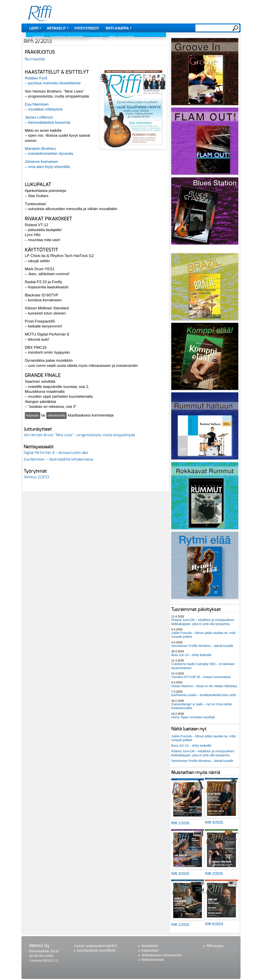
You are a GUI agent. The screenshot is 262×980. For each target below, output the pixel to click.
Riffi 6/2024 (214, 924)
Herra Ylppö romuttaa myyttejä (193, 717)
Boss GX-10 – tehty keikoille (191, 655)
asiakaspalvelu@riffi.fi (101, 946)
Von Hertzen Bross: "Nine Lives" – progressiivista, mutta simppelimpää (79, 435)
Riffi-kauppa (117, 28)
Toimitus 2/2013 (36, 477)
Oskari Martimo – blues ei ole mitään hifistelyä (204, 686)
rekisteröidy (56, 415)
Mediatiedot (150, 946)
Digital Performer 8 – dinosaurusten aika (56, 453)
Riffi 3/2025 (180, 874)
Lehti (34, 28)
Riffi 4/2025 (214, 822)
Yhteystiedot (87, 28)
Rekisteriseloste (153, 960)
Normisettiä (35, 59)
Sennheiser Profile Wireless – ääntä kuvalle (202, 646)
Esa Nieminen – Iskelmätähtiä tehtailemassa (58, 459)
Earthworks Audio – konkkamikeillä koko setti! (204, 695)
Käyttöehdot (150, 950)
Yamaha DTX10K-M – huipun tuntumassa (201, 677)
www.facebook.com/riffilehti (96, 950)
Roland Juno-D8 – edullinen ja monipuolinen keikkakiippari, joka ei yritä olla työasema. (203, 622)
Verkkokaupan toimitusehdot (162, 955)
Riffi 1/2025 (180, 925)
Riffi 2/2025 (214, 874)
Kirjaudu (33, 415)
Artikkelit (56, 28)
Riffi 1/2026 (180, 823)
